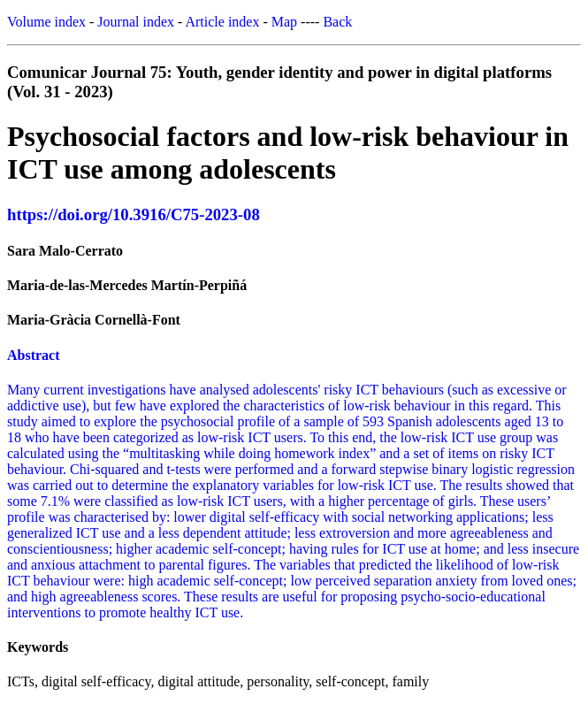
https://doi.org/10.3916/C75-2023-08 (134, 214)
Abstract (34, 355)
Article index (222, 22)
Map (284, 22)
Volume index (46, 22)
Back (337, 22)
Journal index (136, 22)
